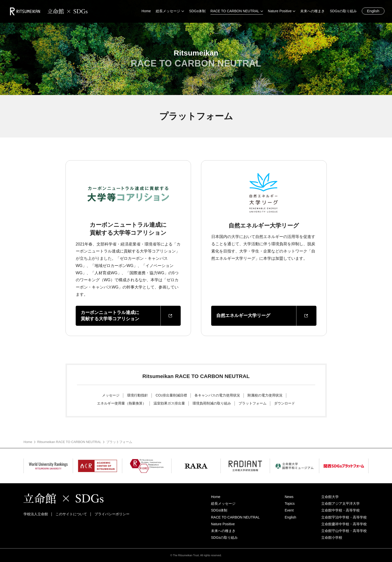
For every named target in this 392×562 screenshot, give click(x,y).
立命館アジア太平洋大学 (340, 503)
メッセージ (111, 395)
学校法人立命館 (36, 514)
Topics (290, 503)
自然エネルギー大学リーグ (243, 315)
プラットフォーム (252, 403)
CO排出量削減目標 (171, 395)
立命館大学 (330, 497)
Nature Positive (223, 524)
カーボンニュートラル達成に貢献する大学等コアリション (110, 316)
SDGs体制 (219, 510)
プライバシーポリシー (112, 514)
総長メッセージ (223, 503)
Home (28, 442)
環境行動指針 (137, 395)
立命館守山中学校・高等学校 (344, 531)
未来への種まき (223, 531)
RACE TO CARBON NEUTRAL (235, 517)
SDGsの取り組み (224, 537)
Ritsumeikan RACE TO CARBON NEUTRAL (69, 442)
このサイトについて (71, 514)
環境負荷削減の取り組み (212, 403)
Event (289, 510)
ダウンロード (284, 403)
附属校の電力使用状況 (265, 395)
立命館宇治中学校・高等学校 (344, 517)
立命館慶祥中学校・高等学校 (344, 524)
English (373, 11)
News (289, 497)
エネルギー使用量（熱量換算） (121, 403)
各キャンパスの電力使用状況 (217, 395)
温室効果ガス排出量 (169, 403)
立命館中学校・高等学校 (340, 510)
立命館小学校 (332, 537)
